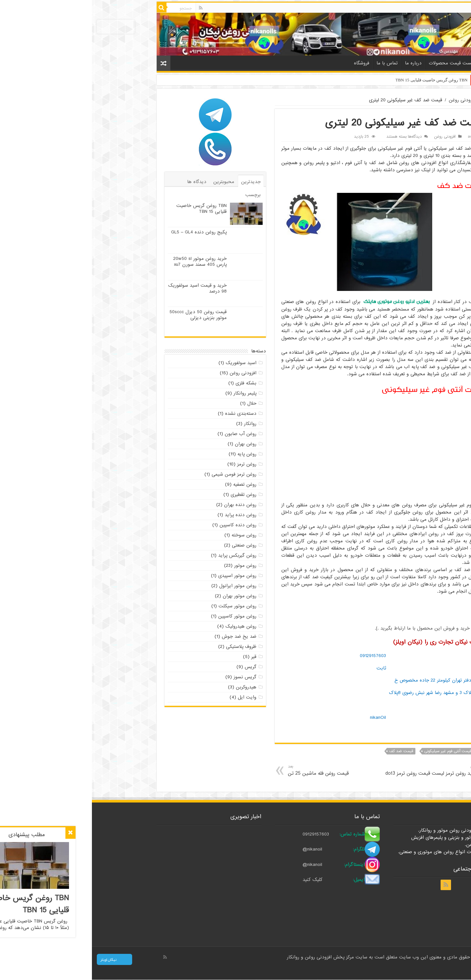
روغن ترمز (155, 464)
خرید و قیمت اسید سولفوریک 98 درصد (105, 288)
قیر (162, 657)
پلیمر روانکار (153, 393)
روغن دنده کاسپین (146, 525)
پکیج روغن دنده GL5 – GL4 (107, 232)
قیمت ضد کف (309, 751)
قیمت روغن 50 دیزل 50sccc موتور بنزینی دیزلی (106, 315)
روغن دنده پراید (149, 515)
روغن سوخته (152, 535)
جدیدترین (159, 182)
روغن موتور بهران (148, 596)
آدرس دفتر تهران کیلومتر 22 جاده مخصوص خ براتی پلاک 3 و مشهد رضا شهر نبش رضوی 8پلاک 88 (345, 693)
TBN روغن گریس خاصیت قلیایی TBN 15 (340, 80)
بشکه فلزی (154, 383)
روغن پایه (155, 454)
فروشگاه (270, 63)
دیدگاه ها (105, 182)
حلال (160, 403)
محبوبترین (132, 182)
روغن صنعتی (152, 545)
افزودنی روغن (370, 100)
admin (381, 137)
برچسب (161, 195)
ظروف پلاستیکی (149, 647)
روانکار (158, 424)
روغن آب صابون (149, 434)
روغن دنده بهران (148, 505)
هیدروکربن (154, 687)
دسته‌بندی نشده (149, 414)
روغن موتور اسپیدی (145, 576)
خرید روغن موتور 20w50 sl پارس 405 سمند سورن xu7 (108, 262)
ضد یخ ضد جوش (147, 636)
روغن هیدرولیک (149, 626)
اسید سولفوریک (149, 363)
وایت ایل (155, 697)
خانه (395, 62)
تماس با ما (295, 63)
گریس (159, 667)
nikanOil (286, 718)
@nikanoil (220, 850)
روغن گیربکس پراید (145, 555)
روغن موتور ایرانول (146, 586)
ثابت (289, 668)
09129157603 (281, 656)
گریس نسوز (153, 677)
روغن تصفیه (153, 484)
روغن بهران (154, 444)
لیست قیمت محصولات (360, 63)
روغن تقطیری (152, 495)
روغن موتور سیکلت (146, 606)
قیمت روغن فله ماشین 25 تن (242, 770)
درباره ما (321, 63)
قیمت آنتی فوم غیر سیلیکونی (356, 751)
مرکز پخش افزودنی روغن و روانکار (229, 957)
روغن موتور (153, 566)
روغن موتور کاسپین (145, 616)
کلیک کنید (220, 880)
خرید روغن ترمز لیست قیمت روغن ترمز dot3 (339, 770)
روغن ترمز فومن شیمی (142, 474)
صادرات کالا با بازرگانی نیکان (395, 969)
